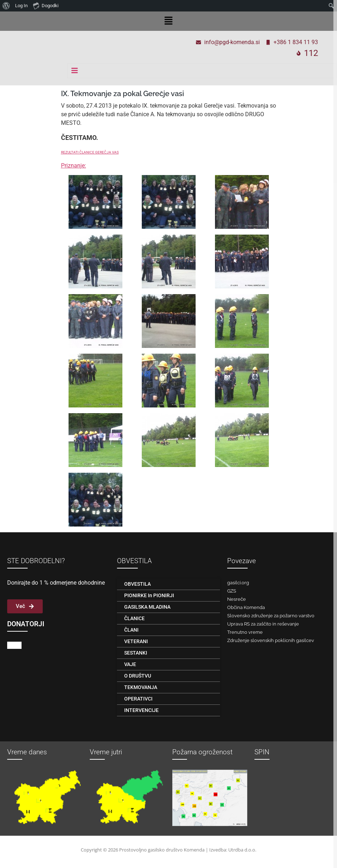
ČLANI (131, 630)
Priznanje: (74, 166)
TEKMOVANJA (141, 687)
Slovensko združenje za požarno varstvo (271, 616)
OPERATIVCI (138, 699)
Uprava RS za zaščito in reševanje (263, 624)
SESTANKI (136, 653)
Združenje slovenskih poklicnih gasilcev (271, 640)
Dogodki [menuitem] (46, 5)
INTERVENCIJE (141, 710)
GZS (232, 591)
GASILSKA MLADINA (147, 607)
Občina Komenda (246, 607)
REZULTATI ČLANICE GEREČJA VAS (90, 152)
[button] (168, 21)
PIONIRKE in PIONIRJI (149, 595)
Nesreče (237, 599)
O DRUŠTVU (138, 676)
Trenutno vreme (245, 632)
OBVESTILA (137, 584)
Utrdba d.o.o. (242, 850)
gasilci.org (238, 583)
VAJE (130, 664)
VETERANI (136, 641)
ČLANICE (134, 618)
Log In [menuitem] (21, 6)
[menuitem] (6, 6)
